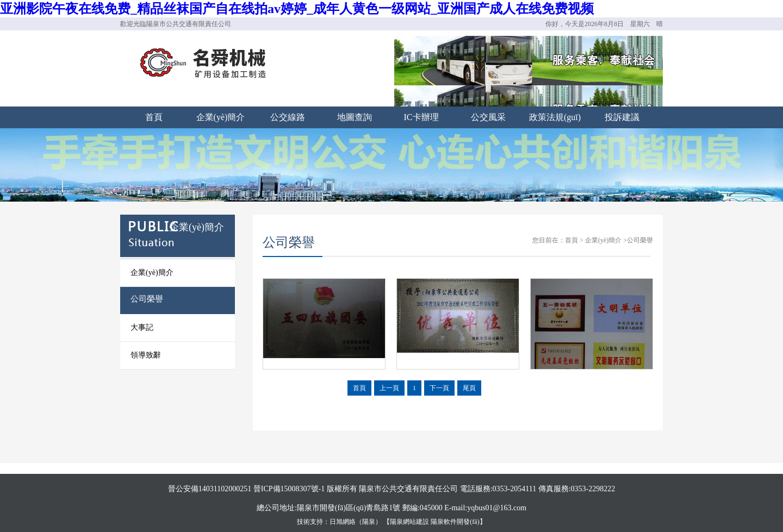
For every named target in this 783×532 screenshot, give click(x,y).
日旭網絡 (343, 522)
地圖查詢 (355, 117)
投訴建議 (622, 117)
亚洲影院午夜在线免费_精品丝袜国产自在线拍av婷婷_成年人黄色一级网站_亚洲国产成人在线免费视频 (297, 9)
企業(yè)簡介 (221, 117)
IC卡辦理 (421, 117)
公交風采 (488, 117)
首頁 (154, 117)
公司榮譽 (147, 299)
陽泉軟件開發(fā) (455, 522)
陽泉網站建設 (409, 522)
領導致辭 (146, 355)
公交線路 (288, 117)
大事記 (142, 327)
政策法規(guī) (555, 117)
